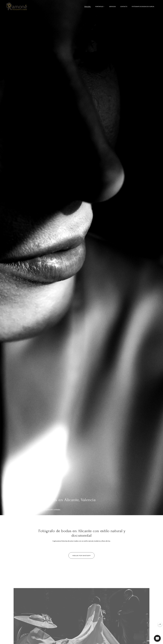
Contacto (124, 6)
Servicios (112, 6)
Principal (88, 6)
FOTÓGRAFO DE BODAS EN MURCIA (143, 6)
